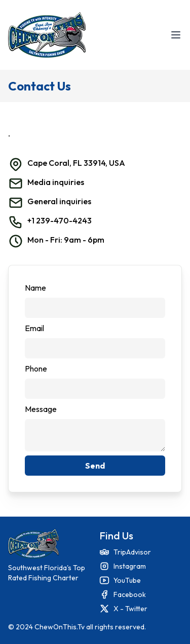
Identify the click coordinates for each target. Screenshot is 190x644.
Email (34, 328)
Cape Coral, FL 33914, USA (76, 163)
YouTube (127, 580)
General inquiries (59, 201)
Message (41, 409)
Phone (36, 369)
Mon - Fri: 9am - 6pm (66, 240)
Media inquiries (56, 182)
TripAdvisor (132, 552)
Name (35, 288)
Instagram (130, 566)
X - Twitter (130, 609)
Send (95, 466)
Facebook (130, 594)
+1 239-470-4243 (60, 220)
